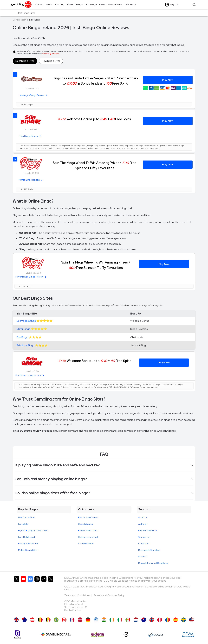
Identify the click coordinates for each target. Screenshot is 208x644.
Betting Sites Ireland (88, 537)
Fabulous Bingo (26, 345)
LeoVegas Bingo (26, 321)
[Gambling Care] (56, 634)
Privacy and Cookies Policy (109, 595)
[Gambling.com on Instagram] (37, 595)
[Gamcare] (18, 634)
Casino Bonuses (86, 544)
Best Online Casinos (88, 517)
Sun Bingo (22, 337)
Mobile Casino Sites (28, 550)
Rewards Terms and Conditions (153, 563)
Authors (142, 524)
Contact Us (144, 537)
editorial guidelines (51, 54)
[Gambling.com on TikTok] (44, 595)
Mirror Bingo (23, 329)
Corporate (143, 544)
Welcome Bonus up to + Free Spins (94, 119)
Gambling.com (19, 20)
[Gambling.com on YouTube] (23, 595)
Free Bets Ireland (26, 537)
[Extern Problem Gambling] (97, 634)
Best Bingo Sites (25, 61)
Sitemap (142, 557)
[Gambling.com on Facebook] (30, 595)
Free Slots (23, 524)
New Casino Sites (26, 517)
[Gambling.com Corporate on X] (51, 595)
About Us (143, 517)
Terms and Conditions (77, 595)
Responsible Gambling (149, 550)
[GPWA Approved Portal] (188, 634)
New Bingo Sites (51, 61)
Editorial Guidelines (148, 531)
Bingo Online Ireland (88, 531)
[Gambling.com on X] (17, 595)
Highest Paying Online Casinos (33, 531)
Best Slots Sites (85, 524)
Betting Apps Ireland (28, 544)
